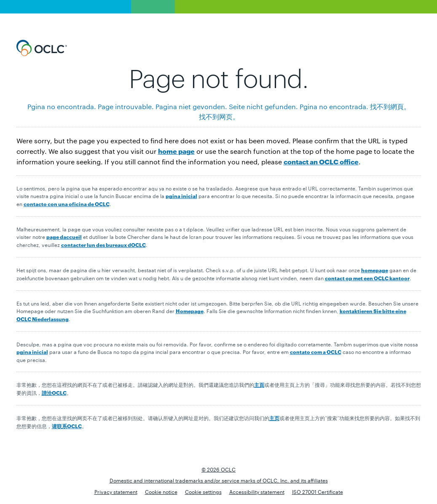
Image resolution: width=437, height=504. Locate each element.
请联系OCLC (67, 426)
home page (176, 151)
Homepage (190, 311)
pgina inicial (181, 196)
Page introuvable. (126, 106)
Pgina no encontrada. (62, 106)
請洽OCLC (54, 393)
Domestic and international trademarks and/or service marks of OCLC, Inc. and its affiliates (219, 480)
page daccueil (64, 237)
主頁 (259, 385)
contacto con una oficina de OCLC (67, 204)
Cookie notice (161, 491)
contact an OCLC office (321, 161)
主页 (274, 418)
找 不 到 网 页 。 (219, 117)
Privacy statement (116, 491)
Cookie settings (203, 491)
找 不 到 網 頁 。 (390, 106)
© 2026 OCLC (218, 469)
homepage (375, 270)
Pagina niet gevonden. (191, 106)
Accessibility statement (257, 491)
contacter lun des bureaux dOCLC (103, 245)
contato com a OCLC (316, 352)
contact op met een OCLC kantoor (367, 278)
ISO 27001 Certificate (318, 491)
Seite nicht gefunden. (263, 106)
